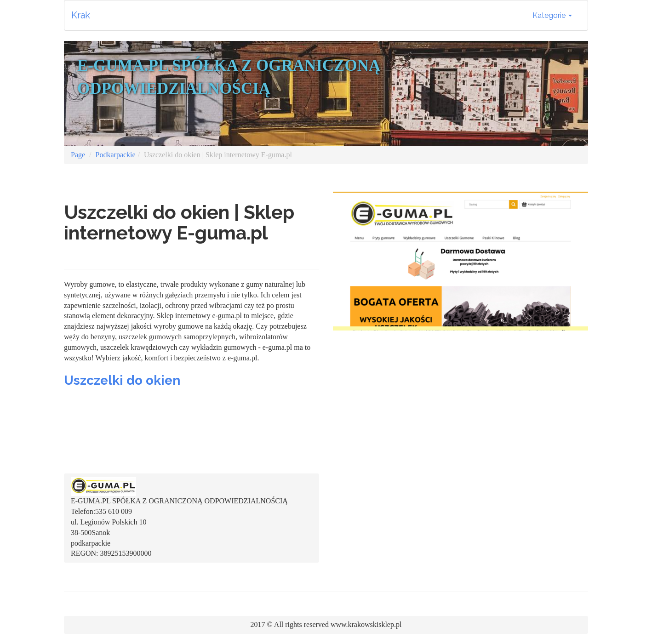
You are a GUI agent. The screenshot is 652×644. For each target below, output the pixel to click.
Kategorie (552, 15)
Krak (81, 15)
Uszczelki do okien (122, 380)
